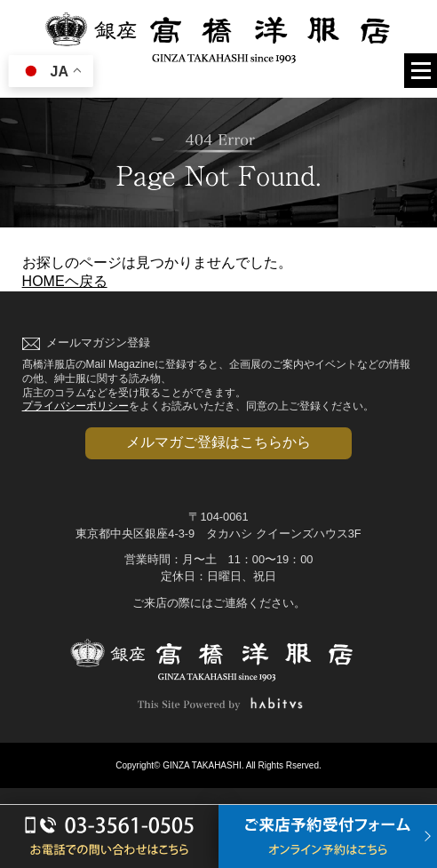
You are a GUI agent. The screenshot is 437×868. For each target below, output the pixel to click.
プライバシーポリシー (75, 406)
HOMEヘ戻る (65, 281)
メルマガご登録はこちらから (218, 442)
